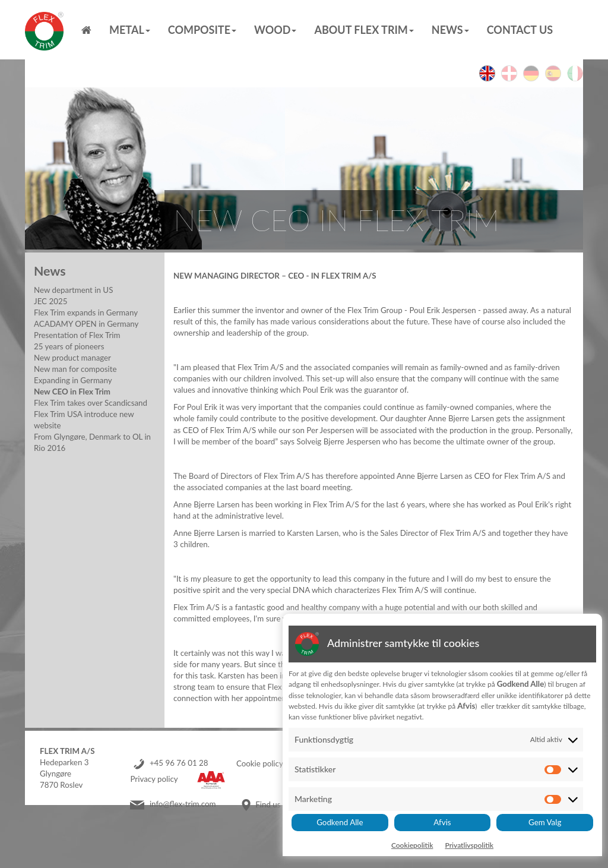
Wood (275, 30)
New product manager (72, 358)
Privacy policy (154, 779)
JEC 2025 (50, 301)
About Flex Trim (364, 30)
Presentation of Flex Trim (77, 335)
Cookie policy (260, 763)
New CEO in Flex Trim (72, 392)
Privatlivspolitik (469, 845)
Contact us (520, 30)
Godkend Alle (340, 822)
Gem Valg (545, 822)
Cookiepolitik (412, 845)
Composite (202, 30)
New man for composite (75, 369)
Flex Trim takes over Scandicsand (91, 403)
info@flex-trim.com (183, 804)
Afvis (442, 822)
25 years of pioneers (69, 346)
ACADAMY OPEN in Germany (86, 324)
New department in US (73, 290)
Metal (130, 30)
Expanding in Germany (73, 380)
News (450, 30)
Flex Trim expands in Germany (86, 313)
